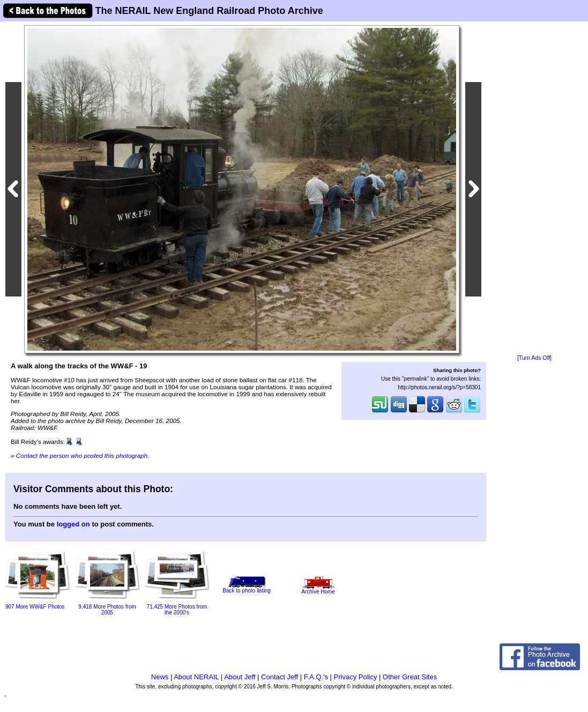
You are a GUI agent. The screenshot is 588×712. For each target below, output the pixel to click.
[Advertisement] (534, 189)
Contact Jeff (280, 677)
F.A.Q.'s (316, 677)
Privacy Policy (356, 677)
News (160, 677)
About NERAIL (196, 677)
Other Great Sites (410, 677)
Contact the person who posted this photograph (82, 455)
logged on (73, 524)
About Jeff (240, 677)
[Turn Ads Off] (534, 358)
